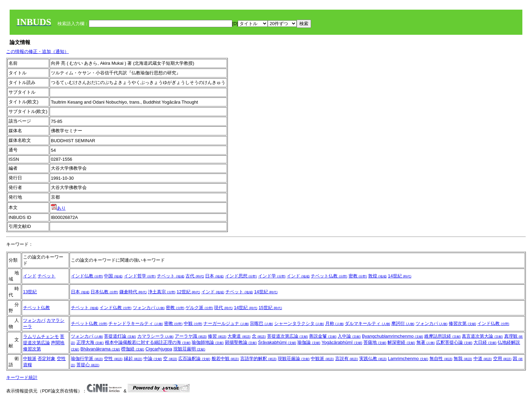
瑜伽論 (309, 342)
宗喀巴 (261, 323)
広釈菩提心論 (454, 342)
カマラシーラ (156, 336)
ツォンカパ (149, 308)
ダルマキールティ (368, 323)
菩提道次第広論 (288, 336)
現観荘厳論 (294, 359)
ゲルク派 (199, 308)
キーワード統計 (22, 377)
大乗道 (239, 336)
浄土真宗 (162, 292)
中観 (193, 323)
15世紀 (270, 308)
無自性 (441, 359)
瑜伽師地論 (208, 342)
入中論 (349, 336)
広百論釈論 (194, 359)
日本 (214, 276)
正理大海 (90, 342)
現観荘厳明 (189, 349)
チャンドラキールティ (136, 323)
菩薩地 (375, 342)
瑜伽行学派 (87, 359)
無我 (463, 359)
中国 (113, 276)
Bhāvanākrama (100, 349)
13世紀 (30, 292)
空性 (61, 359)
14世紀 (400, 276)
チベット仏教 (329, 276)
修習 (217, 336)
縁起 (133, 359)
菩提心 (88, 365)
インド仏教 (87, 276)
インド (30, 276)
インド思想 (241, 276)
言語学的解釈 (258, 359)
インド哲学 (140, 276)
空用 (502, 359)
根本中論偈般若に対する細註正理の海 (148, 342)
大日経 (485, 342)
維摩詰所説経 (443, 336)
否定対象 (46, 359)
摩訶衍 (403, 323)
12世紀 (188, 292)
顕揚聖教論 (241, 342)
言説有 (347, 359)
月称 (334, 323)
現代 (223, 308)
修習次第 (462, 323)
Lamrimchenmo (408, 359)
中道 (483, 359)
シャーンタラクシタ (299, 323)
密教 (358, 276)
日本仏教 (104, 292)
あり (58, 208)
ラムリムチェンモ (41, 336)
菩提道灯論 (120, 336)
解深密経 (401, 342)
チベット (46, 276)
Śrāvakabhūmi (277, 342)
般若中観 (225, 359)
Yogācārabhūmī (342, 342)
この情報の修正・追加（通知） (38, 51)
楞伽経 (133, 349)
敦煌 (377, 276)
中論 (153, 359)
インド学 (272, 276)
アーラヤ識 (191, 336)
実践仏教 (373, 359)
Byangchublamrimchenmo (393, 336)
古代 (195, 276)
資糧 (28, 365)
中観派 (30, 359)
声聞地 (58, 343)
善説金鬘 (323, 336)
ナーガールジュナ (226, 323)
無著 (426, 342)
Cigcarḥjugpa (159, 349)
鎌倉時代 (133, 292)
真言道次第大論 (482, 336)
